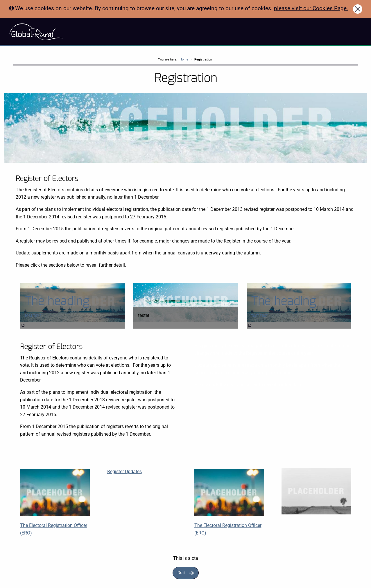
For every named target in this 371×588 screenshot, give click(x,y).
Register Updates (124, 472)
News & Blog (146, 32)
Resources (121, 32)
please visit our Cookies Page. (311, 8)
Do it (182, 574)
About (101, 32)
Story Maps (81, 32)
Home (184, 60)
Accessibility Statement (183, 32)
